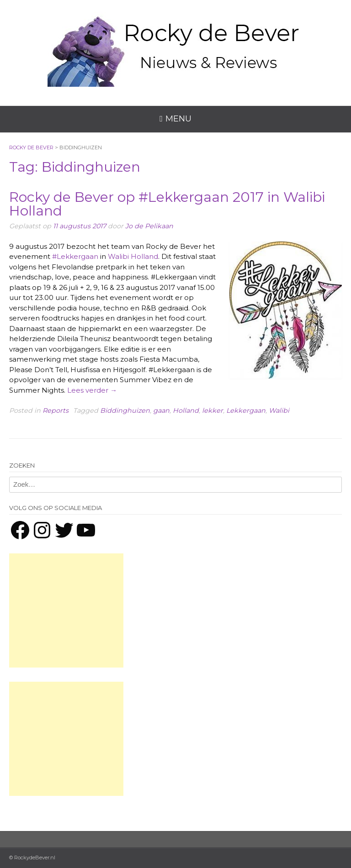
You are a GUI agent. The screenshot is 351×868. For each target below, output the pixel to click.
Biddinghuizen (125, 410)
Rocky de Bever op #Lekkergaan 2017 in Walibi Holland (167, 204)
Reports (56, 410)
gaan (161, 410)
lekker (213, 410)
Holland (186, 410)
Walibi (279, 410)
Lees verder (92, 390)
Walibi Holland (133, 256)
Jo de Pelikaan (149, 226)
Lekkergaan (246, 410)
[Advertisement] (66, 610)
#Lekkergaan (75, 256)
